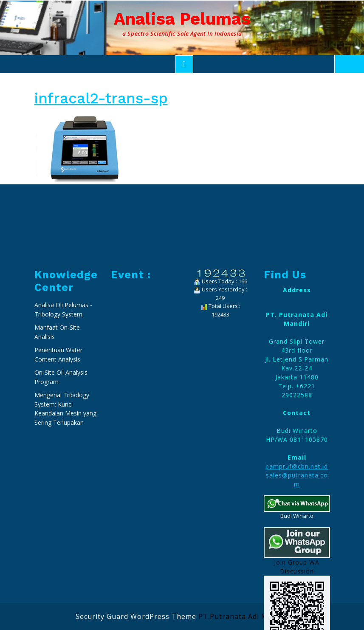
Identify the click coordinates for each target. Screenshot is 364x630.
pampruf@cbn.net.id (297, 557)
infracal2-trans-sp (101, 98)
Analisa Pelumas (182, 19)
